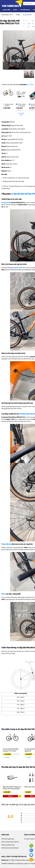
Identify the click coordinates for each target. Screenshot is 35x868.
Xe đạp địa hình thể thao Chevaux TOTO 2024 (11, 750)
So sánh (6, 757)
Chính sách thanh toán (8, 845)
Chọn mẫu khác (21, 114)
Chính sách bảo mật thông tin (10, 848)
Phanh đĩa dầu (6, 544)
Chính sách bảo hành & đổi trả (10, 842)
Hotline (31, 846)
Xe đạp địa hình (6, 203)
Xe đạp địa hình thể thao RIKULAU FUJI (9, 105)
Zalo (31, 850)
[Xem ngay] (30, 85)
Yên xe (4, 594)
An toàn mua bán (29, 839)
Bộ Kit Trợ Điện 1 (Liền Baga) (22, 105)
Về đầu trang (31, 860)
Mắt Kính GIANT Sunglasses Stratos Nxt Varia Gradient (12, 788)
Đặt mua (10, 796)
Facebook (31, 855)
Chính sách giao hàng (8, 839)
